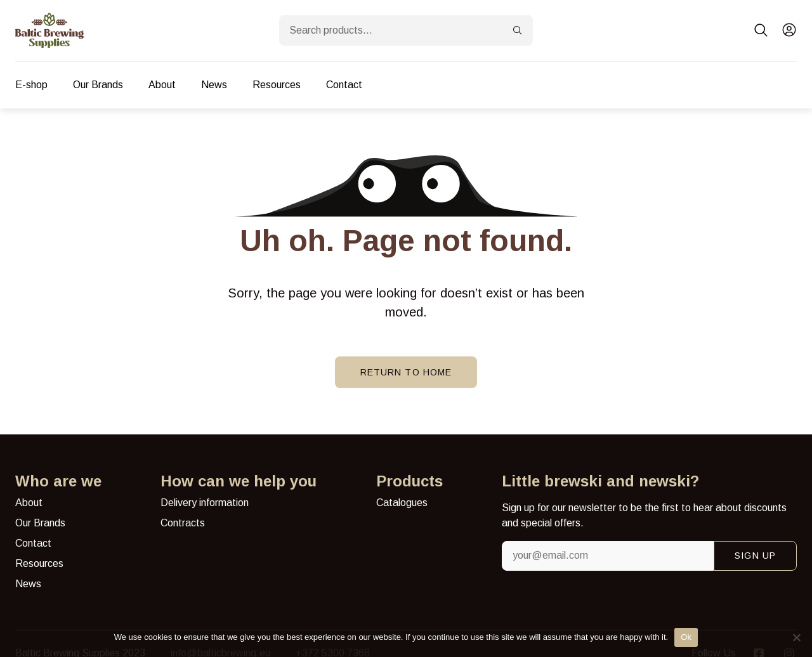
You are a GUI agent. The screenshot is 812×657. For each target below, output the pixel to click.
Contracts (183, 523)
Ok (686, 637)
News (214, 85)
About (162, 85)
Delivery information (205, 503)
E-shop (31, 85)
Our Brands (98, 85)
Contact (344, 85)
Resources (277, 85)
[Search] (518, 30)
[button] (761, 30)
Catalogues (402, 503)
